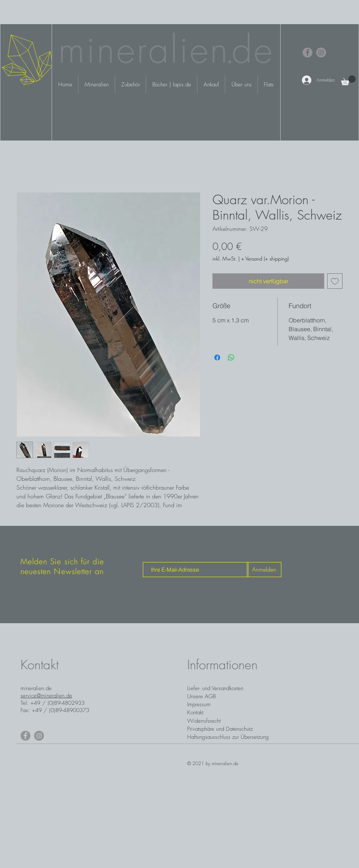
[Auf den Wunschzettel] (335, 281)
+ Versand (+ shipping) (265, 259)
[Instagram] (321, 53)
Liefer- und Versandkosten (215, 688)
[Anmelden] (264, 570)
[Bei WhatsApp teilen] (231, 358)
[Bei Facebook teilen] (217, 358)
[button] (348, 80)
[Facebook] (308, 53)
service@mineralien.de (46, 696)
